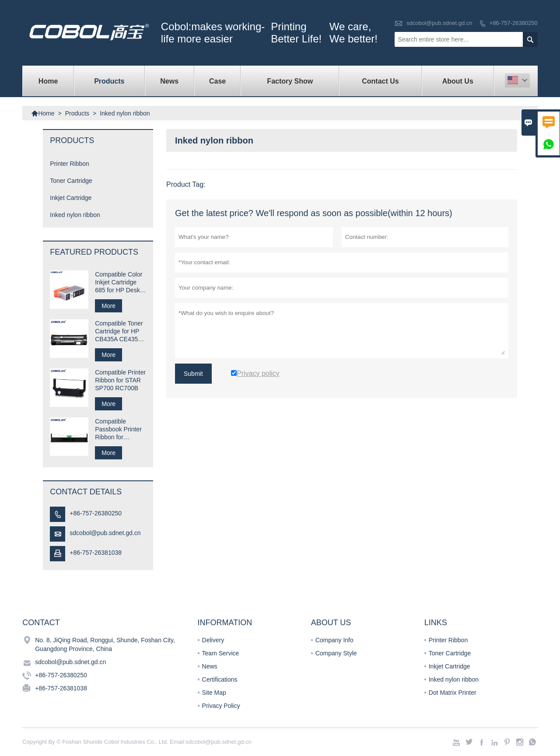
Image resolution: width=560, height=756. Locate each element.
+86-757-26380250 (514, 23)
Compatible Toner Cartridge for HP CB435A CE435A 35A (119, 331)
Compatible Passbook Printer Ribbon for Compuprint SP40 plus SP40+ (119, 429)
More (108, 306)
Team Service (221, 653)
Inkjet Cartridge (71, 198)
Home (48, 81)
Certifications (220, 679)
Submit (193, 374)
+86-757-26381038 (96, 553)
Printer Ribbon (70, 164)
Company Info (334, 640)
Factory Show (290, 81)
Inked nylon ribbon (75, 215)
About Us (458, 81)
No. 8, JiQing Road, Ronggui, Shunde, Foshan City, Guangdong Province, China (105, 644)
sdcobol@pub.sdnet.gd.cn (439, 23)
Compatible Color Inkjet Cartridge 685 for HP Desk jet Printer (119, 282)
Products (109, 81)
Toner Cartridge (71, 181)
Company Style (336, 653)
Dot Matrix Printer (453, 693)
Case (217, 81)
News (169, 81)
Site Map (214, 693)
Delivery (213, 640)
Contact (41, 623)
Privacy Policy (221, 706)
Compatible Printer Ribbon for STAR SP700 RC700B (120, 380)
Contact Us (380, 81)
